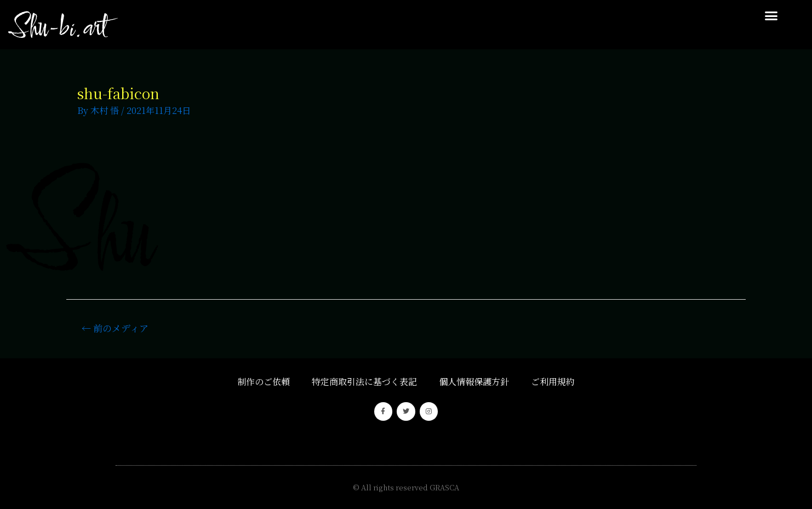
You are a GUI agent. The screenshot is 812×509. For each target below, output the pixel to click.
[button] (771, 16)
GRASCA (444, 487)
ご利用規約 (553, 382)
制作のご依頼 (264, 382)
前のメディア (115, 328)
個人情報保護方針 (474, 382)
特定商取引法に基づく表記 (364, 382)
